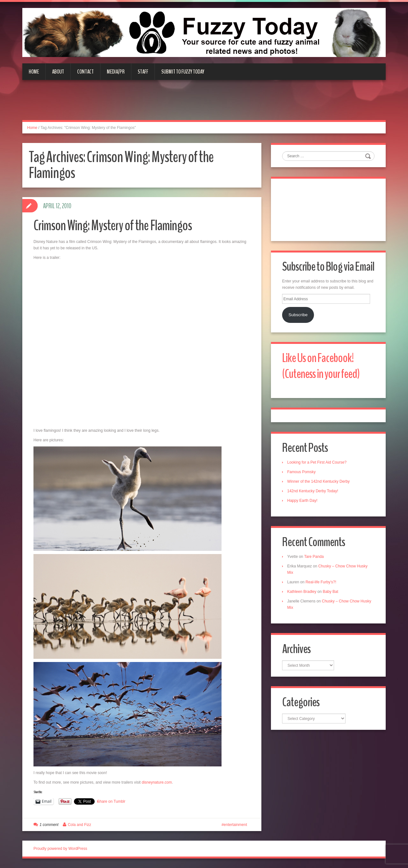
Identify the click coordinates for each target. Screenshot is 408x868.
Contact (85, 72)
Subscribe (298, 315)
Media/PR (116, 72)
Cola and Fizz (80, 825)
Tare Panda (314, 557)
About (58, 72)
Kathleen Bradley (302, 592)
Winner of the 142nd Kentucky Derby (318, 481)
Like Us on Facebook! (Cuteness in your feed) (321, 366)
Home (34, 72)
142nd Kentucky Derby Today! (313, 491)
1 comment (49, 825)
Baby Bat (330, 592)
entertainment (235, 825)
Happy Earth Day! (302, 501)
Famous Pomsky (301, 472)
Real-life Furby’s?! (321, 582)
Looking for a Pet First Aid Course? (317, 462)
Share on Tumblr (111, 801)
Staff (143, 72)
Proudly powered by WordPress (60, 849)
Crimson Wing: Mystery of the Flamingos (113, 226)
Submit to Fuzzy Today (183, 72)
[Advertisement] (204, 104)
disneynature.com (157, 782)
